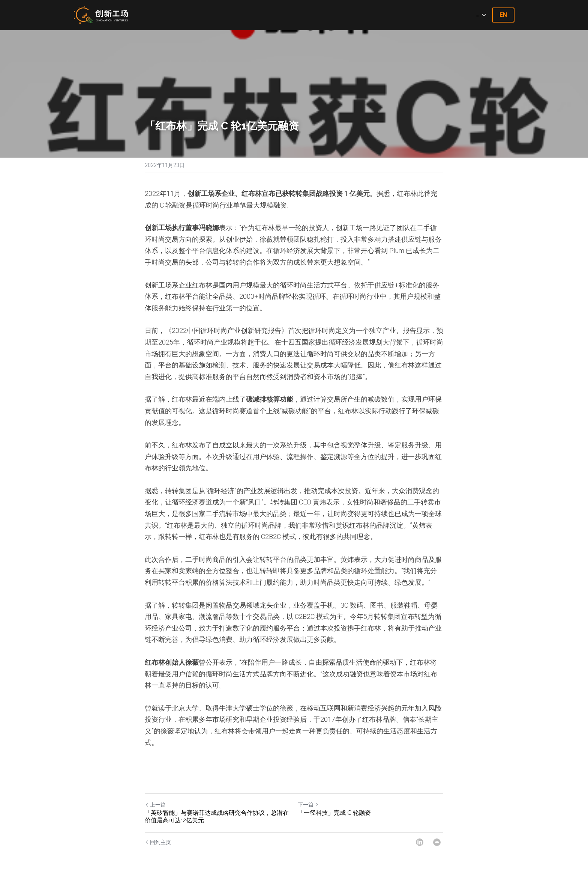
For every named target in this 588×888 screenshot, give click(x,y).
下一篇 (308, 805)
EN (503, 15)
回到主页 (158, 842)
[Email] (437, 842)
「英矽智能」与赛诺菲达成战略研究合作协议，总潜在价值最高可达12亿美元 (217, 817)
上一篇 (155, 805)
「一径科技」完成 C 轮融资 (334, 813)
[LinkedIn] (420, 842)
